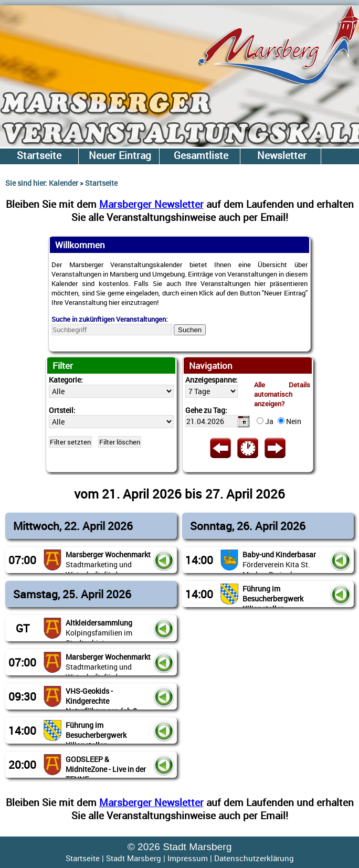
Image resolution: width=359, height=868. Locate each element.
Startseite (83, 858)
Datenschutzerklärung (254, 858)
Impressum (188, 858)
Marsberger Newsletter (151, 204)
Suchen (190, 330)
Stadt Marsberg (134, 858)
